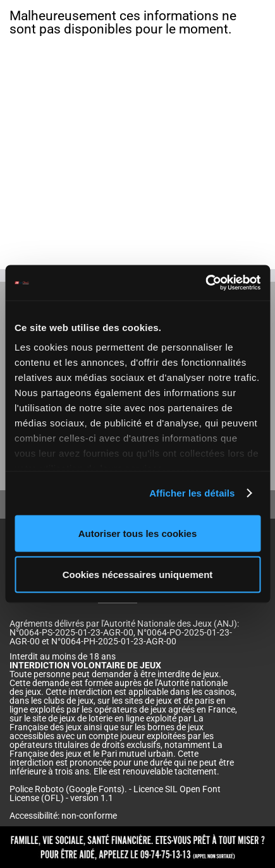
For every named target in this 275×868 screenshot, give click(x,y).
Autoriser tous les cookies (138, 533)
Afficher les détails (192, 493)
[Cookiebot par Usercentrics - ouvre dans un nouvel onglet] (205, 283)
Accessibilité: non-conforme (63, 816)
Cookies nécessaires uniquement (138, 575)
